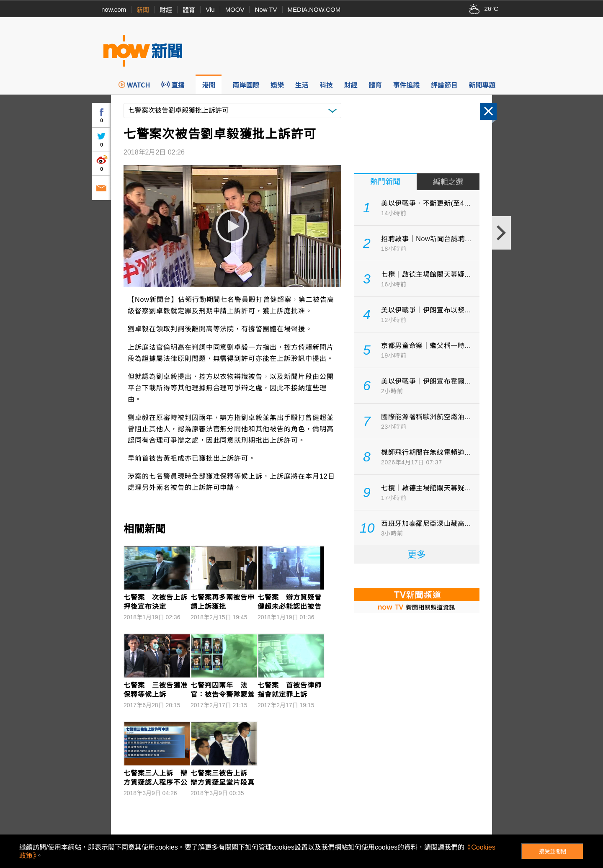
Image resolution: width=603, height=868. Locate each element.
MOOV (235, 9)
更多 (417, 555)
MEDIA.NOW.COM (314, 9)
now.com (114, 9)
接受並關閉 (553, 851)
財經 (166, 10)
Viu (210, 9)
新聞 (143, 10)
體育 (189, 10)
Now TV (266, 9)
